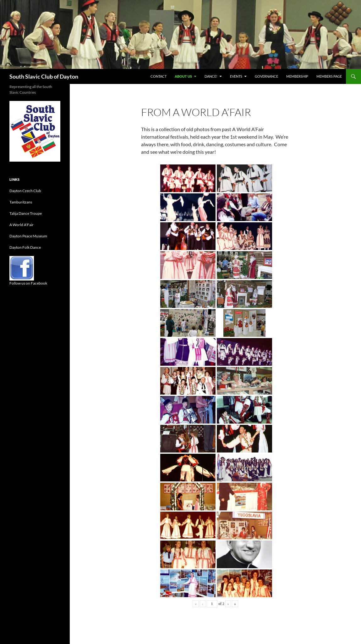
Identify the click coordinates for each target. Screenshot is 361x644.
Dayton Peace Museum (28, 236)
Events (236, 76)
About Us (183, 76)
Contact (159, 76)
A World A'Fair (22, 225)
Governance (266, 76)
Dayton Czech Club (25, 191)
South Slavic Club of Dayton (44, 76)
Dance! (211, 76)
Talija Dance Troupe (26, 213)
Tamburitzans (21, 202)
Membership (297, 76)
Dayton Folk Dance (25, 247)
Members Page (329, 76)
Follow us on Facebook (28, 283)
